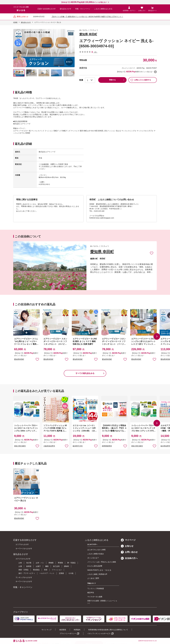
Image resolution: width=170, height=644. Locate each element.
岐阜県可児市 (78, 446)
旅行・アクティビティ (27, 573)
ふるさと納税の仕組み (96, 554)
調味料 (66, 566)
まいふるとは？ (93, 558)
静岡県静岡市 (107, 446)
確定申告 (91, 593)
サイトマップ (47, 630)
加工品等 (56, 566)
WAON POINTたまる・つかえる (99, 570)
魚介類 (29, 563)
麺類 (47, 566)
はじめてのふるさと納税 (96, 550)
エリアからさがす (22, 544)
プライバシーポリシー (68, 633)
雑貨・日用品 (23, 570)
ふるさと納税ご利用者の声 (97, 574)
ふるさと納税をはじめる (103, 9)
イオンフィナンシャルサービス (99, 633)
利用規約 (77, 630)
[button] (157, 336)
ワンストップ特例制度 (96, 589)
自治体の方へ (129, 558)
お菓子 (38, 566)
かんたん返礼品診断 (95, 566)
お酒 (20, 566)
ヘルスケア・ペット (47, 573)
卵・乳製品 (71, 563)
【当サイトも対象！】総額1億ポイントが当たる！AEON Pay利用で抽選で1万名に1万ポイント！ (87, 17)
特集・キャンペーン (83, 9)
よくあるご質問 (93, 578)
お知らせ (127, 546)
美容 (46, 570)
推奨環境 (63, 630)
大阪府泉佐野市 (49, 446)
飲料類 (29, 566)
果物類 (51, 563)
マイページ (128, 540)
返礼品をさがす (66, 9)
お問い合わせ (129, 552)
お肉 (20, 563)
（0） (95, 52)
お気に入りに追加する (141, 80)
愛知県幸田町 (19, 359)
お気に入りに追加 (152, 253)
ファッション (57, 570)
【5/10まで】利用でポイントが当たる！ (84, 2)
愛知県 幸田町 (88, 34)
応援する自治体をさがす (47, 9)
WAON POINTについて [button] (155, 72)
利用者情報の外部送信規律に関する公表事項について (108, 630)
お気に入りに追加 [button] (37, 359)
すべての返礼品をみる (85, 373)
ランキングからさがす (24, 577)
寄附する (112, 80)
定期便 (61, 573)
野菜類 (60, 563)
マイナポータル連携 (95, 597)
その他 (71, 573)
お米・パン (40, 563)
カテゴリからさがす (23, 559)
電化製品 (36, 570)
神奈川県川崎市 (20, 446)
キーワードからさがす (24, 549)
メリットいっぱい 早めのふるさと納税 (102, 562)
